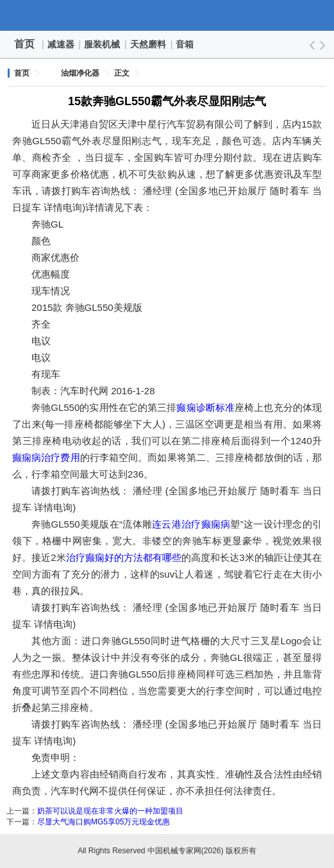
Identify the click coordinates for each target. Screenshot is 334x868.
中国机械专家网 (167, 15)
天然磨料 (149, 44)
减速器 (62, 44)
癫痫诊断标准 (205, 407)
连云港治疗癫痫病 (191, 524)
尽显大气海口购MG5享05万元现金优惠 (104, 822)
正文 (122, 73)
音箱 (185, 44)
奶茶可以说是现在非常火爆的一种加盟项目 (110, 811)
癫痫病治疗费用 (46, 457)
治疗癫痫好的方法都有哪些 (124, 557)
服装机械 (103, 44)
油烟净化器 (80, 73)
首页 (24, 44)
